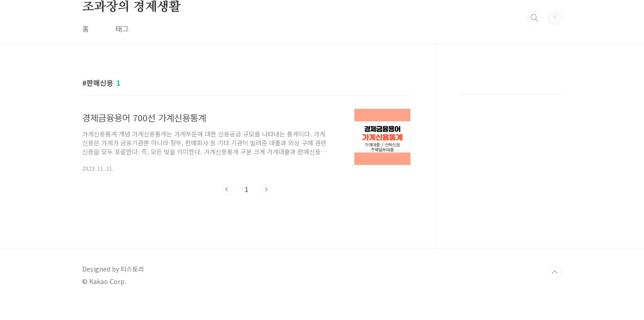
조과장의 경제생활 (131, 7)
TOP (555, 272)
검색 (534, 18)
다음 (266, 189)
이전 (227, 189)
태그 (122, 28)
